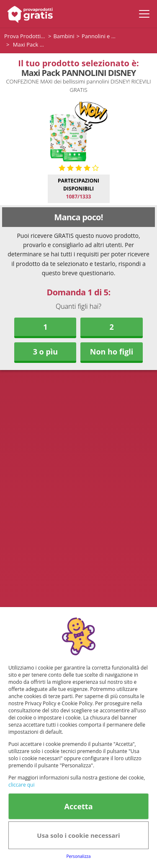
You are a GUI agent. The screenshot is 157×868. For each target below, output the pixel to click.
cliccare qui (21, 785)
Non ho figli (112, 352)
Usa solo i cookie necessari (78, 835)
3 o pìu (46, 352)
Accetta (78, 806)
